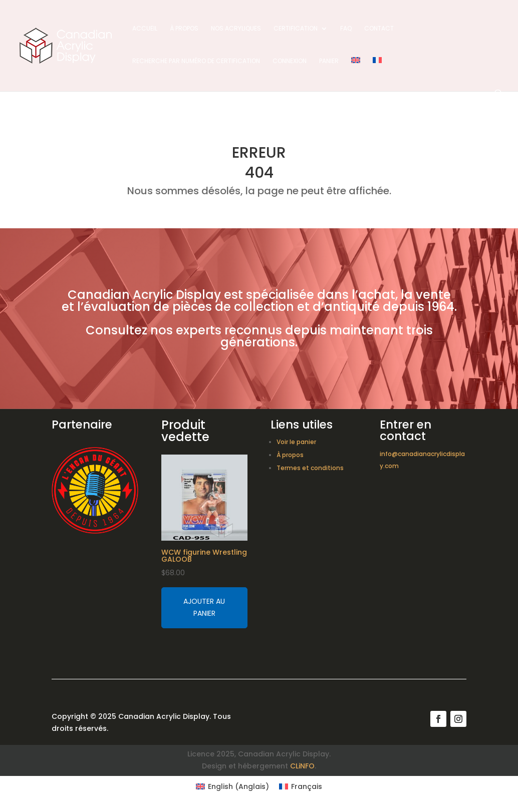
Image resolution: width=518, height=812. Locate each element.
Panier (329, 61)
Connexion (290, 61)
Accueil (145, 29)
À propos (184, 29)
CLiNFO (302, 766)
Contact (379, 29)
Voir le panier (296, 442)
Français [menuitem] (307, 786)
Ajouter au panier (204, 607)
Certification (296, 29)
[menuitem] (356, 73)
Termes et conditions (310, 468)
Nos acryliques (236, 29)
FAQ (346, 29)
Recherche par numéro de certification (196, 61)
